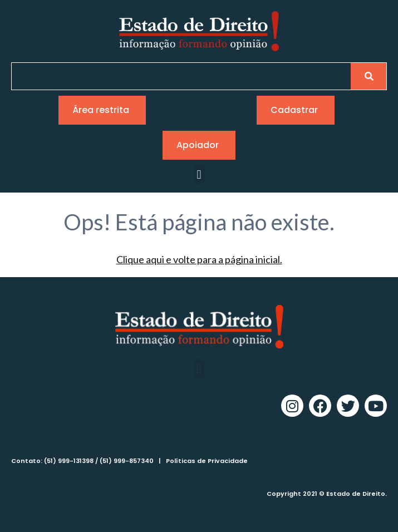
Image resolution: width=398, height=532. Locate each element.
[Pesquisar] (368, 76)
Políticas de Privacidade (207, 461)
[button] (199, 174)
